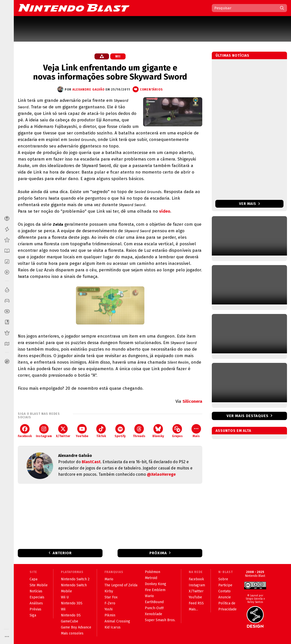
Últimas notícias (232, 56)
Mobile (66, 591)
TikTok (101, 431)
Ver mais (250, 204)
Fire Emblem (155, 590)
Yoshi (109, 609)
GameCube (70, 621)
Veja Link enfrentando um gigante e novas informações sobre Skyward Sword (110, 72)
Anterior (62, 553)
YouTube (82, 431)
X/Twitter (63, 431)
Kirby (109, 591)
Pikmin (110, 615)
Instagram (44, 431)
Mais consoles (72, 633)
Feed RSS (196, 603)
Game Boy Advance (76, 627)
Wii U (65, 597)
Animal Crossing (117, 621)
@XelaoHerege (161, 474)
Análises (36, 603)
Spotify (120, 431)
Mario (109, 579)
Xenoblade (154, 614)
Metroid (151, 578)
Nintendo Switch (74, 585)
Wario (149, 596)
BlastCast (91, 462)
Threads (139, 431)
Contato (224, 591)
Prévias (35, 609)
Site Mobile (39, 585)
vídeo (165, 211)
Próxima (158, 553)
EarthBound (154, 602)
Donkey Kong (156, 584)
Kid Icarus (113, 627)
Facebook (25, 431)
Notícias (36, 591)
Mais (196, 431)
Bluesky (158, 431)
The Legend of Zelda (121, 585)
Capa (33, 579)
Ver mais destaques (248, 416)
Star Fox (111, 597)
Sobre (223, 579)
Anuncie (225, 597)
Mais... (193, 609)
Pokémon (153, 572)
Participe (225, 585)
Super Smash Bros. (160, 620)
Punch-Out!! (154, 608)
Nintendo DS (71, 615)
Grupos (177, 431)
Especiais (37, 597)
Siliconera (192, 401)
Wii (118, 56)
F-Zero (110, 603)
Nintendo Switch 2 (75, 579)
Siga (33, 615)
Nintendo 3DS (72, 603)
